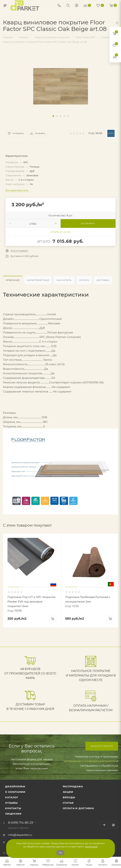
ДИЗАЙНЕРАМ (15, 786)
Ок (60, 853)
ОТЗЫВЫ (11, 803)
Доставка (103, 280)
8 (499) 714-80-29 (21, 823)
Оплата (84, 280)
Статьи (68, 803)
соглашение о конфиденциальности (90, 761)
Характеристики (38, 280)
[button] (53, 116)
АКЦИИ (68, 792)
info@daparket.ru (20, 835)
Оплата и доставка (78, 808)
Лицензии (13, 814)
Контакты (13, 808)
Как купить (64, 280)
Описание (13, 280)
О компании (15, 792)
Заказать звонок (102, 746)
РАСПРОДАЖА (73, 786)
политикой (91, 847)
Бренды (69, 797)
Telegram (104, 825)
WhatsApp (113, 825)
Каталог (12, 797)
